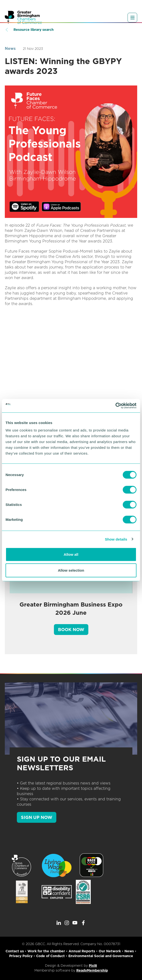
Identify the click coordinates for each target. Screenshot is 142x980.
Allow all (71, 554)
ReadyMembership (92, 970)
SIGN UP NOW (37, 817)
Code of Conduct (50, 956)
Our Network (110, 951)
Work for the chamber (46, 951)
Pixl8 (93, 966)
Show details (116, 539)
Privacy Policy (21, 956)
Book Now (71, 630)
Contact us (15, 951)
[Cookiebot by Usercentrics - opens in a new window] (115, 406)
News (10, 49)
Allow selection (71, 570)
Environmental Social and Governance (101, 956)
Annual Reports (82, 951)
